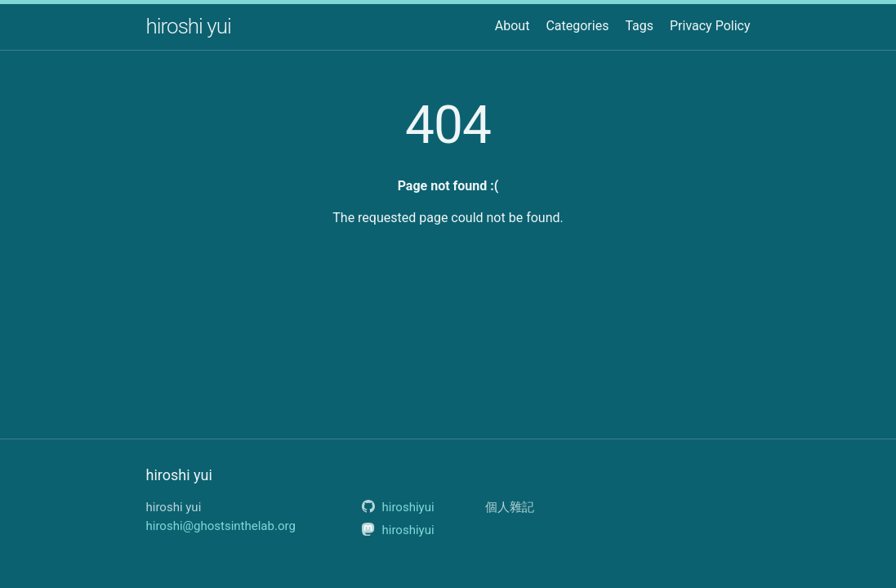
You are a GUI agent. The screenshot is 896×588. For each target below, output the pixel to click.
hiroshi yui (189, 26)
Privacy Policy (710, 26)
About (513, 26)
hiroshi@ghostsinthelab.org (221, 526)
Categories (577, 26)
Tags (639, 26)
